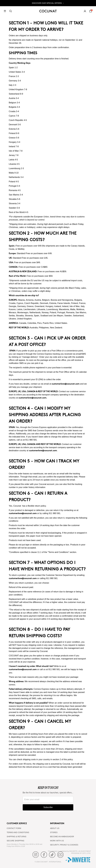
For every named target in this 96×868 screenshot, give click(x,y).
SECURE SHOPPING (15, 841)
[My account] (85, 11)
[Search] (11, 11)
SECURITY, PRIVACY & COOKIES (64, 845)
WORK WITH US (57, 841)
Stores (54, 832)
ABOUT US (55, 828)
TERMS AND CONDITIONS (18, 832)
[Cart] (91, 11)
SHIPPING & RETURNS (17, 837)
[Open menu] (5, 11)
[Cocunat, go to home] (48, 11)
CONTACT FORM (14, 828)
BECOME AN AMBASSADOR (62, 837)
